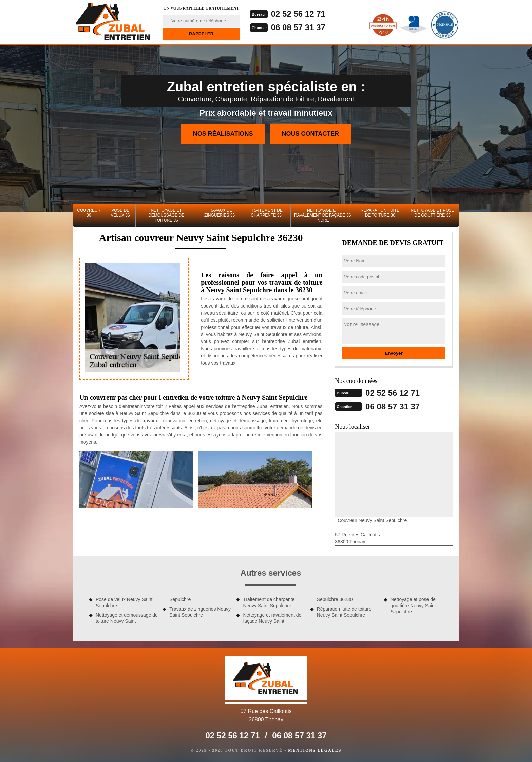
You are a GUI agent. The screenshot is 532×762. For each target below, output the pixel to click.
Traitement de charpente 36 (266, 213)
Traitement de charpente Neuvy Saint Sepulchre (269, 602)
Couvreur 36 (89, 213)
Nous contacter (311, 134)
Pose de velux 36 (120, 213)
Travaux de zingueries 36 (220, 213)
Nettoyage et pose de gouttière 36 (433, 213)
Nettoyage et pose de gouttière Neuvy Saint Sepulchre (413, 606)
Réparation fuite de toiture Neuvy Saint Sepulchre (344, 612)
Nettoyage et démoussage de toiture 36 (166, 215)
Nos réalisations (223, 134)
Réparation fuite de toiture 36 (380, 213)
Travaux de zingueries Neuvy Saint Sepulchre (200, 612)
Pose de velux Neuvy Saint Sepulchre (124, 602)
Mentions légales (315, 750)
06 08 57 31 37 (298, 27)
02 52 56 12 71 (298, 14)
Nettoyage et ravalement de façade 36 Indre (322, 215)
